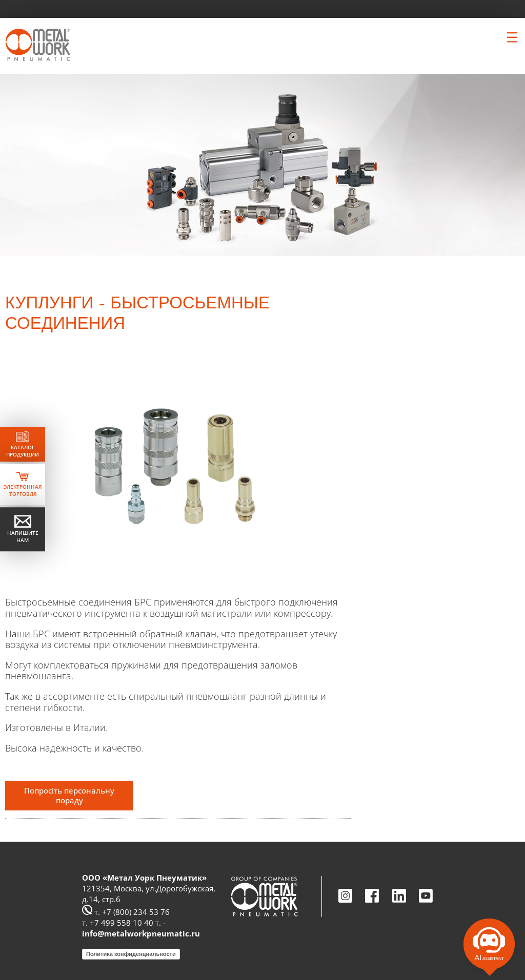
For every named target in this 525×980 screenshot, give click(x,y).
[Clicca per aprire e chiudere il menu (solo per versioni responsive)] (512, 37)
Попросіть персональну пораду (69, 795)
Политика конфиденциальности (131, 954)
